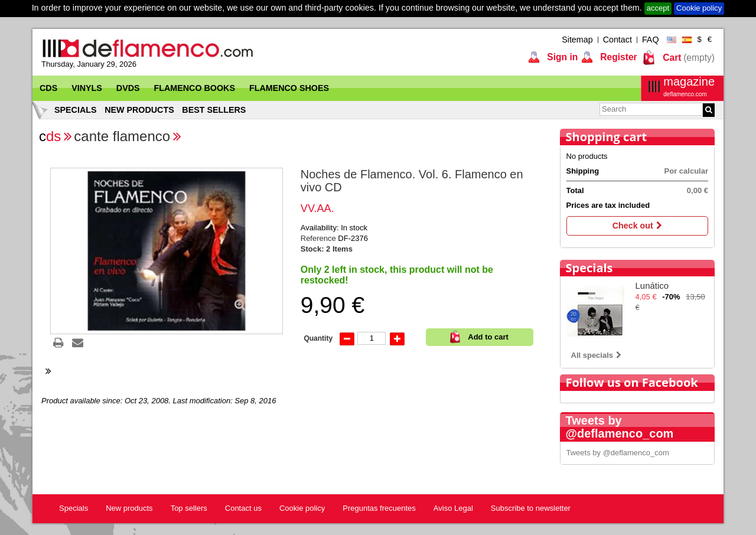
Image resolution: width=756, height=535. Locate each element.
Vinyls (87, 88)
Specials (76, 110)
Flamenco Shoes (289, 88)
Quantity (318, 338)
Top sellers (189, 508)
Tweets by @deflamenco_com (618, 453)
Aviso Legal (453, 508)
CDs (48, 88)
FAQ (651, 40)
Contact (617, 40)
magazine (689, 87)
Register (617, 57)
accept (658, 8)
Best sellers (214, 110)
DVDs (128, 88)
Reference (320, 238)
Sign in (561, 57)
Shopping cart (607, 137)
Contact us (243, 508)
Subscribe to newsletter (531, 508)
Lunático (652, 286)
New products (139, 110)
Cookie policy (699, 8)
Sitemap (577, 40)
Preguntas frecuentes (379, 508)
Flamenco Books (195, 88)
